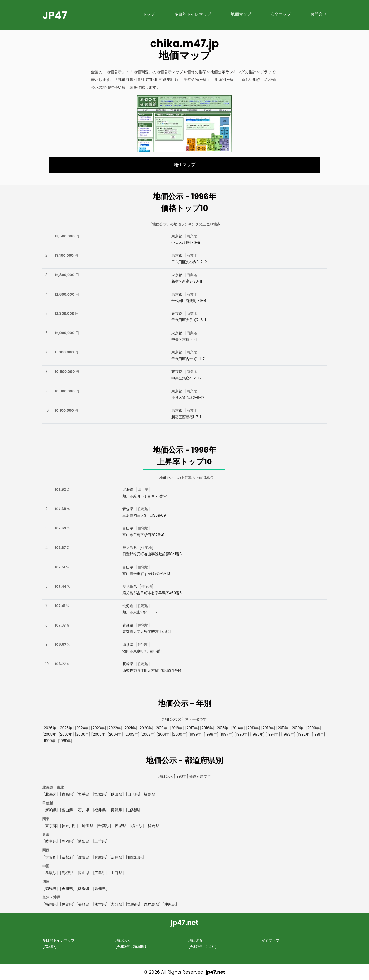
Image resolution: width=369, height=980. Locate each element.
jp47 (55, 15)
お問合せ (319, 14)
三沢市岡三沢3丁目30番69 (144, 515)
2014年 (238, 728)
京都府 (67, 857)
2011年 (283, 728)
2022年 (115, 728)
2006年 (83, 734)
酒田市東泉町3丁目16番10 (143, 651)
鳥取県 (51, 873)
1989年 (65, 741)
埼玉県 (88, 826)
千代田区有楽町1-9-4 (189, 301)
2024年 (83, 728)
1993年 (288, 734)
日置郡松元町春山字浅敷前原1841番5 (152, 554)
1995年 (257, 734)
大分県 (116, 904)
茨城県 (120, 826)
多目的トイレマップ (193, 14)
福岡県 (51, 904)
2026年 (50, 728)
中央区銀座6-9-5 (186, 243)
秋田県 (116, 794)
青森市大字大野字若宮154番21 (147, 632)
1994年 (273, 734)
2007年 (66, 734)
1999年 (196, 734)
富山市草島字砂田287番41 (143, 535)
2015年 (222, 728)
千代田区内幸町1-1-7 (188, 359)
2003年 (132, 734)
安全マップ (281, 14)
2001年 (164, 734)
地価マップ (241, 14)
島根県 (67, 873)
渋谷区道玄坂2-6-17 (188, 398)
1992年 (304, 734)
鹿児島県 (130, 548)
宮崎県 (133, 904)
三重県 (100, 841)
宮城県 (100, 794)
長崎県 (128, 664)
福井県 (100, 810)
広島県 (100, 873)
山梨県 (133, 810)
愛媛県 (84, 888)
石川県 (84, 810)
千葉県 (104, 826)
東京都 (177, 236)
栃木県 (137, 826)
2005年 (99, 734)
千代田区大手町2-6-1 (189, 320)
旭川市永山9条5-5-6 (140, 612)
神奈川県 (69, 826)
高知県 (100, 888)
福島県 (150, 794)
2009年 (313, 728)
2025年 (66, 728)
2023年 (99, 728)
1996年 (242, 734)
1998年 (211, 734)
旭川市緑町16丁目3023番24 (145, 496)
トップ (149, 14)
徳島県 (51, 888)
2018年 (177, 728)
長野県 (116, 810)
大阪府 (51, 857)
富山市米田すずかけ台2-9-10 (146, 574)
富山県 (128, 528)
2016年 (207, 728)
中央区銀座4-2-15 (186, 378)
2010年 (298, 728)
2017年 (192, 728)
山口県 (116, 873)
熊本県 (100, 904)
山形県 (128, 644)
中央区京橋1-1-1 (184, 339)
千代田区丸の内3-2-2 (189, 262)
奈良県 (116, 857)
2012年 (268, 728)
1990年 (50, 741)
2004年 (115, 734)
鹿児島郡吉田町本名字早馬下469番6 (152, 593)
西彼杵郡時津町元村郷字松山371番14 (152, 670)
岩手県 (84, 794)
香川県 (67, 888)
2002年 (148, 734)
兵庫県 (100, 857)
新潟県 (51, 810)
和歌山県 (135, 857)
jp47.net (215, 972)
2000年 (180, 734)
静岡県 (67, 841)
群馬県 (153, 826)
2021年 (130, 728)
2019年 (161, 728)
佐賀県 (67, 904)
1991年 (318, 734)
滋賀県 (84, 857)
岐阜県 (51, 841)
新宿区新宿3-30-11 (187, 281)
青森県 (128, 509)
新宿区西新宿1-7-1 (186, 417)
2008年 (50, 734)
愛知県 (84, 841)
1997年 (227, 734)
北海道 (128, 489)
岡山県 (84, 873)
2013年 (253, 728)
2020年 (146, 728)
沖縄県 (170, 904)
